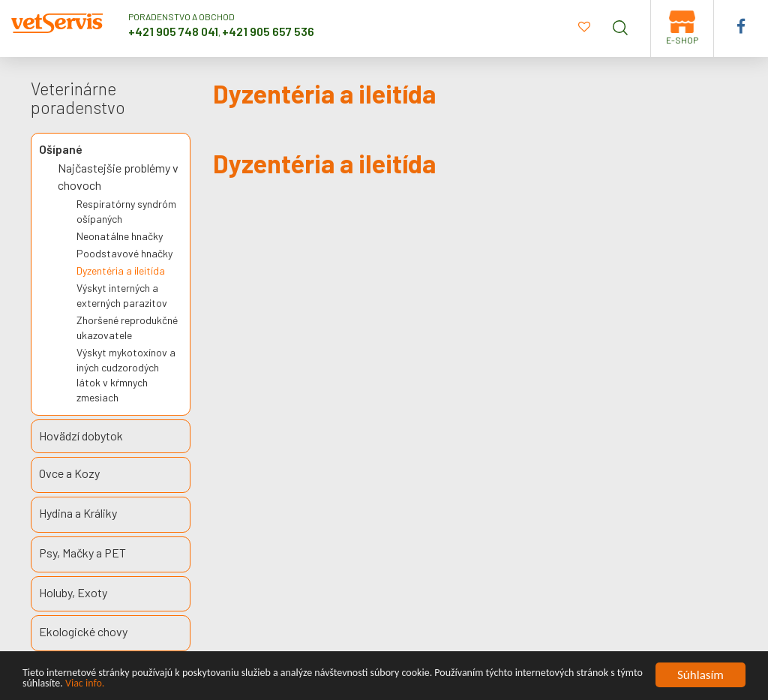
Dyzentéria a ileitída (121, 270)
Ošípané (61, 149)
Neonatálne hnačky (120, 236)
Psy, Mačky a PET (82, 553)
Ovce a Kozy (69, 473)
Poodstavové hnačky (124, 253)
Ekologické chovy (83, 631)
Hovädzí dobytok (81, 436)
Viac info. (85, 684)
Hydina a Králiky (78, 513)
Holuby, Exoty (73, 592)
